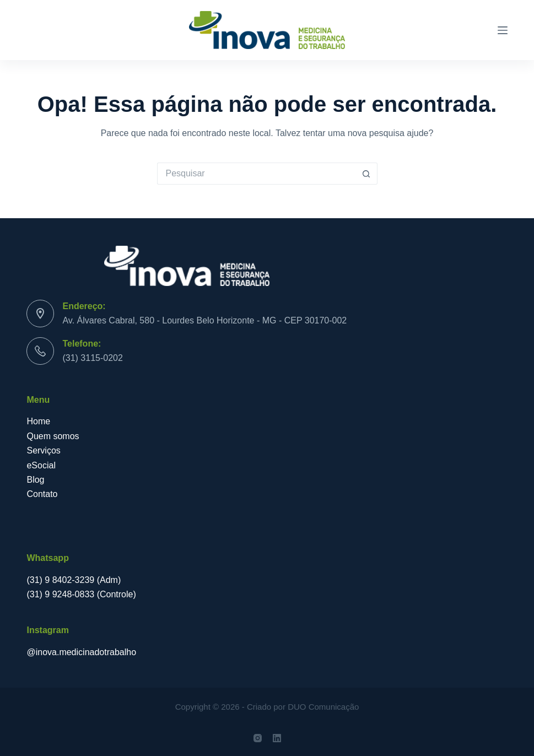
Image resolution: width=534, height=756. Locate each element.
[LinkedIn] (277, 738)
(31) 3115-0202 (92, 358)
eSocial (42, 465)
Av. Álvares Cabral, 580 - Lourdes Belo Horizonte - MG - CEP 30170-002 (204, 320)
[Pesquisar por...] (256, 174)
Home (38, 421)
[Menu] (503, 30)
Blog (36, 480)
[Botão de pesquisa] (366, 174)
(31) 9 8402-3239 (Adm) (74, 580)
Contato (42, 494)
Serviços (45, 450)
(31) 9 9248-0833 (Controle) (81, 594)
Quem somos (53, 436)
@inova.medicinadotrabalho (81, 652)
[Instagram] (258, 738)
